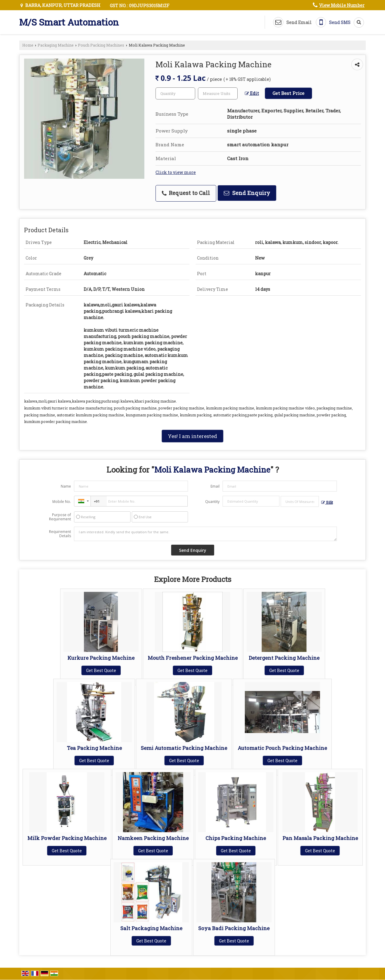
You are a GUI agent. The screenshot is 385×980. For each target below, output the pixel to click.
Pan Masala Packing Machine (320, 838)
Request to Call (186, 193)
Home (28, 45)
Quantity (212, 502)
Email (215, 486)
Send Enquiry (247, 193)
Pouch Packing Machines (101, 45)
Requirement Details (60, 534)
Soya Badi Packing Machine (234, 928)
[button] (342, 5)
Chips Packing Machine (236, 838)
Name (66, 486)
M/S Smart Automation (69, 22)
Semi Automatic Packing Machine (184, 748)
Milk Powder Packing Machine (67, 838)
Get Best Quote (101, 670)
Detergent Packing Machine (284, 658)
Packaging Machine (56, 45)
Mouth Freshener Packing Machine (193, 658)
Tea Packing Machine (94, 748)
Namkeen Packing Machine (153, 838)
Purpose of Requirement (60, 517)
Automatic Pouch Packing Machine (282, 748)
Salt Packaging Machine (151, 928)
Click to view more (176, 172)
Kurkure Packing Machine (101, 658)
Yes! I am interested (192, 436)
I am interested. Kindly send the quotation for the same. (205, 534)
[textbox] (218, 93)
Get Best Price (288, 93)
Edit (252, 93)
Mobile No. (62, 502)
